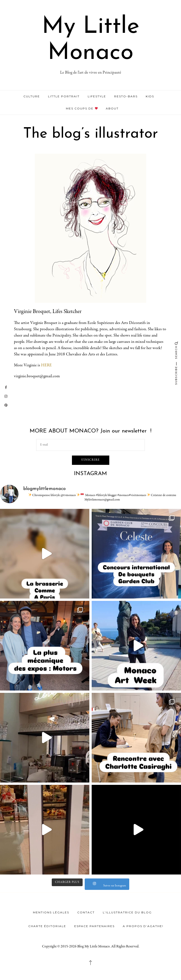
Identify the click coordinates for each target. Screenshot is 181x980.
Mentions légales (51, 912)
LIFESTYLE (97, 96)
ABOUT (112, 108)
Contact (86, 912)
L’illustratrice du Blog (127, 912)
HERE (46, 365)
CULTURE (32, 96)
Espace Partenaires (94, 926)
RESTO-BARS (126, 96)
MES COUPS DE (82, 108)
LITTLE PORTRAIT (64, 96)
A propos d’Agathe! (143, 926)
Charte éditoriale (47, 926)
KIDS (150, 96)
